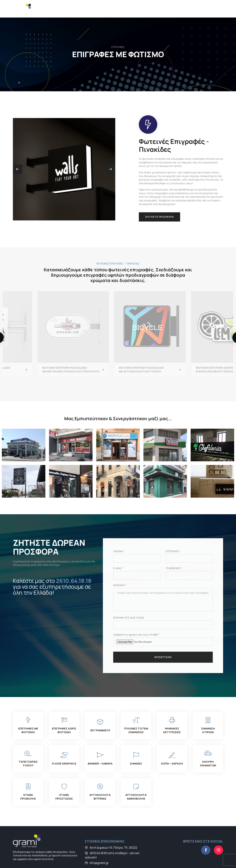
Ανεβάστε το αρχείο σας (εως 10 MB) (136, 618)
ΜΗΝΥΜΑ (120, 568)
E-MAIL (118, 551)
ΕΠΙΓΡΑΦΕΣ (56, 7)
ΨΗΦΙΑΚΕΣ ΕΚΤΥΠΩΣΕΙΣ (78, 9)
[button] (111, 152)
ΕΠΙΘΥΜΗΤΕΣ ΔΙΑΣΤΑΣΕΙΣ (129, 601)
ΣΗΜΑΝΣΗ (106, 7)
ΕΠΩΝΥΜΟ (173, 534)
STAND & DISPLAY (125, 9)
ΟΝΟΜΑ (119, 534)
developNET (216, 860)
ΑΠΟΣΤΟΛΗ (163, 640)
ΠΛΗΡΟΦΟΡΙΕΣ (177, 7)
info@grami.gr (99, 846)
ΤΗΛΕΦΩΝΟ (174, 551)
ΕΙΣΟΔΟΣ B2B (216, 9)
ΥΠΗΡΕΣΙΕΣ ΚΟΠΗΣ (150, 9)
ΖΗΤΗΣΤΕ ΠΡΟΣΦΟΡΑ (159, 199)
